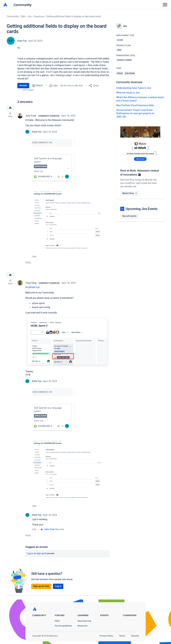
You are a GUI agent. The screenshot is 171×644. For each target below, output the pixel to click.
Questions (39, 16)
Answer (23, 85)
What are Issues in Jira (128, 93)
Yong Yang (31, 283)
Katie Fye (22, 41)
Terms (122, 636)
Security (135, 636)
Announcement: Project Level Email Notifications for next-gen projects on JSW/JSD (135, 113)
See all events (129, 216)
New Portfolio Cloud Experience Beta (135, 105)
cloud (120, 73)
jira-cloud (130, 73)
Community (23, 5)
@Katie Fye (34, 287)
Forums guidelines (63, 626)
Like (34, 256)
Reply (28, 262)
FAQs (57, 621)
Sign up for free (41, 586)
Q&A (23, 16)
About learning (84, 621)
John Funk (31, 116)
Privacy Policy (106, 636)
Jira (30, 16)
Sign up (40, 553)
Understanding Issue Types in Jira (134, 88)
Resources (82, 626)
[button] (54, 163)
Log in (30, 553)
